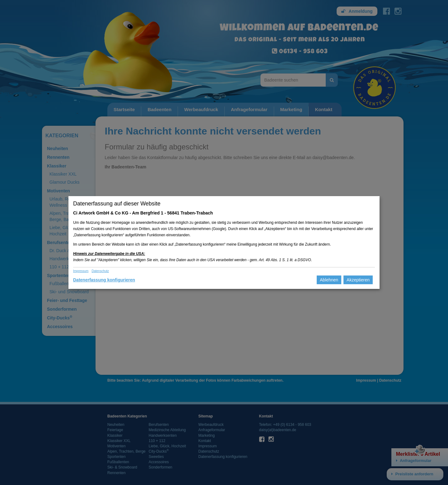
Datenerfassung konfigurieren (104, 280)
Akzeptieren (358, 280)
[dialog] (224, 242)
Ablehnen (329, 280)
